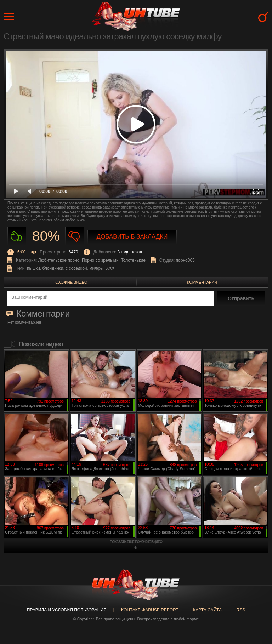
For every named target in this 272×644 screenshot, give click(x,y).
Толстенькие (133, 260)
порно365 (185, 260)
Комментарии (202, 282)
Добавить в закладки (132, 237)
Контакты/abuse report (150, 610)
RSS (241, 610)
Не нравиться (75, 236)
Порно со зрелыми (100, 260)
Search (263, 17)
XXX (110, 268)
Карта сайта (207, 610)
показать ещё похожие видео (136, 542)
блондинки (53, 268)
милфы (96, 268)
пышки (33, 268)
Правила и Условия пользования (67, 610)
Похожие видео (70, 282)
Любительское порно (59, 260)
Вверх (256, 606)
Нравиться (17, 236)
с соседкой (76, 268)
